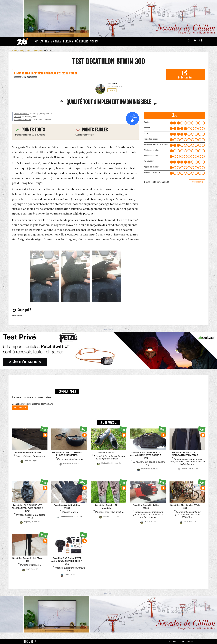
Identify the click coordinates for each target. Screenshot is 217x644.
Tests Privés (53, 41)
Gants (29, 51)
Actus (94, 41)
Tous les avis (197, 182)
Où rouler (81, 41)
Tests (22, 51)
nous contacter (187, 642)
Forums (68, 41)
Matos (39, 41)
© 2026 (173, 642)
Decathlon (38, 51)
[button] (195, 40)
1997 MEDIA (30, 642)
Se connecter (20, 408)
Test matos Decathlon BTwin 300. (36, 73)
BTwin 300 (48, 51)
